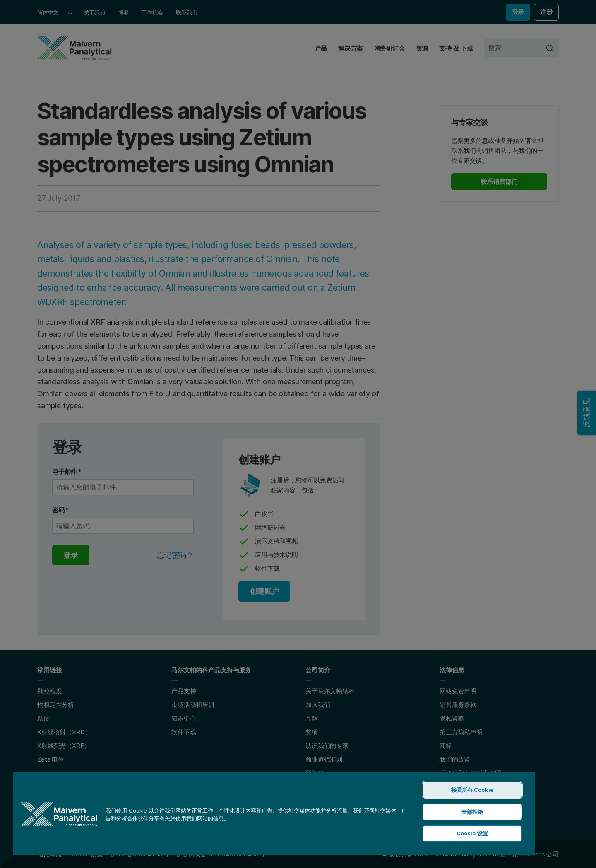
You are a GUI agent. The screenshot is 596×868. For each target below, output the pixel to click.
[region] (274, 813)
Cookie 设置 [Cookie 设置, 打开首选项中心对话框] (472, 833)
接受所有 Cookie (472, 790)
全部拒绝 (472, 812)
